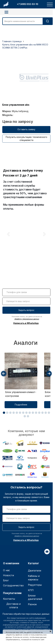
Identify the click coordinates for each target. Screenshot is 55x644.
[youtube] (47, 553)
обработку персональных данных (27, 319)
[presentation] (4, 374)
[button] (4, 413)
